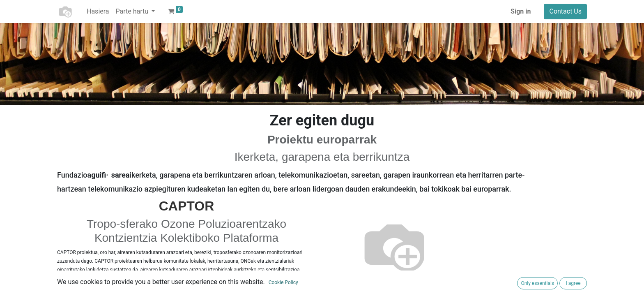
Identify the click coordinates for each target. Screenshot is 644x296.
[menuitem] (98, 12)
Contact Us (565, 11)
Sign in (521, 11)
